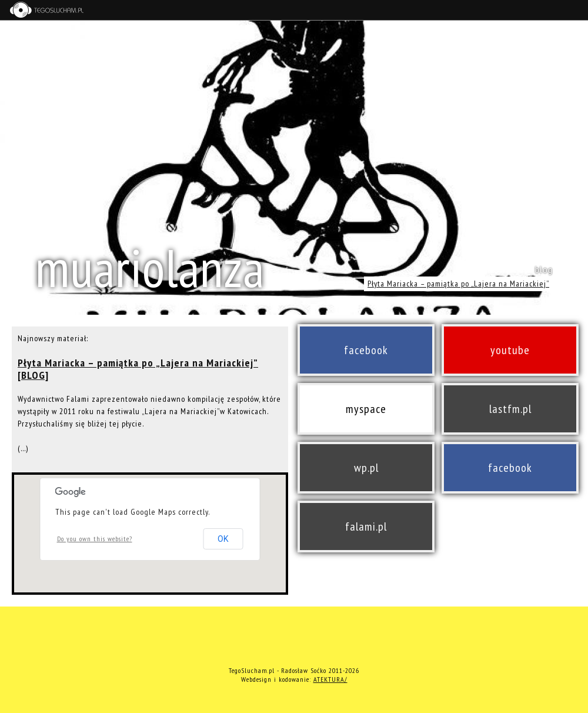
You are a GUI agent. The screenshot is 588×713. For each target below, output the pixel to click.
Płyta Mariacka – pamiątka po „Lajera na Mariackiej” (458, 284)
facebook (366, 350)
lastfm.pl (510, 409)
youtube (510, 350)
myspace (366, 409)
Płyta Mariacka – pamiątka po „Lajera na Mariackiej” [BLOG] (138, 369)
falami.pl (366, 527)
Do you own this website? (95, 539)
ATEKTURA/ (330, 679)
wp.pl (366, 468)
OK (223, 539)
